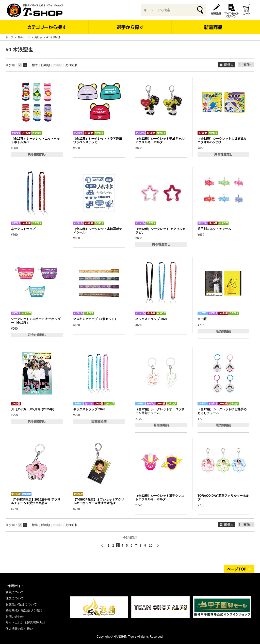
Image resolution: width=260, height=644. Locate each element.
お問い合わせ (15, 617)
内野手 (38, 37)
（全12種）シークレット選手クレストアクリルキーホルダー (160, 497)
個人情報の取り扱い (19, 629)
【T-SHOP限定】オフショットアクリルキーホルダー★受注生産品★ (99, 501)
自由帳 (202, 319)
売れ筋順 (71, 65)
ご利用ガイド (15, 586)
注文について (15, 598)
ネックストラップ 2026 (89, 409)
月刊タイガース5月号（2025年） (33, 409)
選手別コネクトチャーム (214, 229)
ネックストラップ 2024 (151, 319)
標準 (35, 65)
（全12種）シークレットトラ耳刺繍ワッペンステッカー (98, 140)
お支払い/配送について (21, 604)
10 (150, 546)
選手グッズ (24, 37)
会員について (15, 592)
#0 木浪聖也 (53, 37)
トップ (9, 37)
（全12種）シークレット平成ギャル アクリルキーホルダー (160, 140)
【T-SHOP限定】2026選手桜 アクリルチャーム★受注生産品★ (36, 501)
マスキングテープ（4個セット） (95, 319)
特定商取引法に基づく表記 (24, 610)
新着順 (45, 65)
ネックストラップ (23, 229)
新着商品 (213, 24)
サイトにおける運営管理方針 (25, 623)
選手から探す (130, 27)
